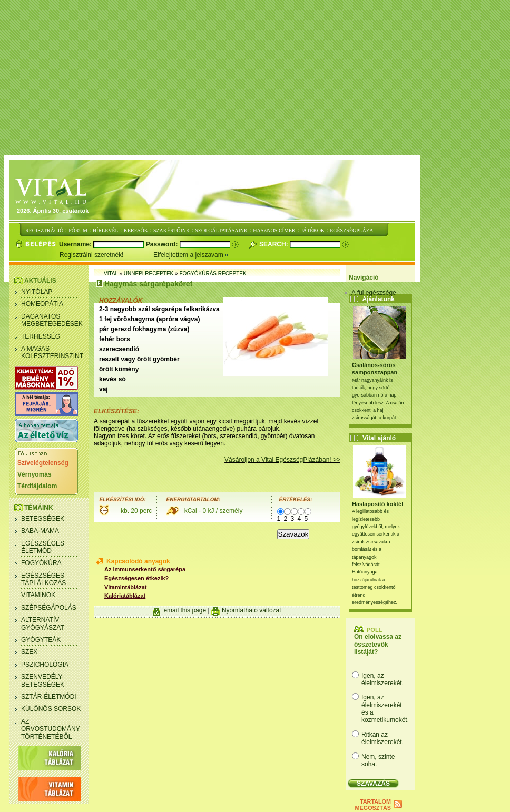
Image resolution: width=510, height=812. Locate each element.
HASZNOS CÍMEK (274, 230)
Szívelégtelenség (43, 463)
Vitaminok (38, 595)
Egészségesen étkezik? (136, 578)
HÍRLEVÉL (106, 230)
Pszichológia (45, 665)
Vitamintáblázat (126, 587)
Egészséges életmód (43, 547)
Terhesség (41, 336)
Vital (111, 274)
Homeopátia (42, 304)
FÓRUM (78, 230)
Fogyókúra (41, 563)
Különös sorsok (51, 709)
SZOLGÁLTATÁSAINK (221, 230)
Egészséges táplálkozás (43, 579)
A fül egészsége (374, 293)
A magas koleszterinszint (52, 352)
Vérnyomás (35, 474)
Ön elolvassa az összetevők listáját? (378, 644)
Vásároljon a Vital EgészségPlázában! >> (282, 460)
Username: (76, 244)
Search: (274, 244)
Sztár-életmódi (49, 697)
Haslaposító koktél (377, 504)
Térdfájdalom (37, 486)
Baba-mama (40, 531)
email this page (185, 610)
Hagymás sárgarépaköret (148, 284)
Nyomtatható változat (252, 610)
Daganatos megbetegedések (52, 320)
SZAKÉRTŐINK (171, 230)
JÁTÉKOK (313, 230)
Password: (163, 244)
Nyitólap (37, 292)
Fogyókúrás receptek (213, 274)
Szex (29, 652)
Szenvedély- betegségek (43, 680)
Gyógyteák (41, 640)
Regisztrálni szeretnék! (106, 255)
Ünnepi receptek (149, 274)
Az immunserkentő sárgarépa (145, 569)
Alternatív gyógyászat (43, 623)
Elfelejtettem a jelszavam (191, 255)
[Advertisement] (257, 78)
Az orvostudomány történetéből (51, 729)
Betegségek (43, 519)
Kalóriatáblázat (125, 596)
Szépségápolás (49, 608)
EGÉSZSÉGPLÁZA (351, 230)
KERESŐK (136, 230)
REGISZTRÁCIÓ (44, 230)
